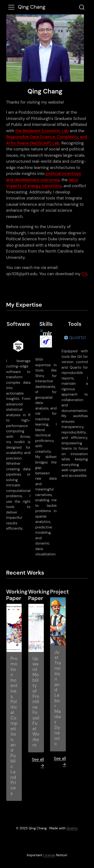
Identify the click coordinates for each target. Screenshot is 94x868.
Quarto (72, 828)
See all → (38, 763)
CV (84, 274)
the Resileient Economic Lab (42, 131)
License (49, 855)
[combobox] (82, 7)
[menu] (11, 7)
